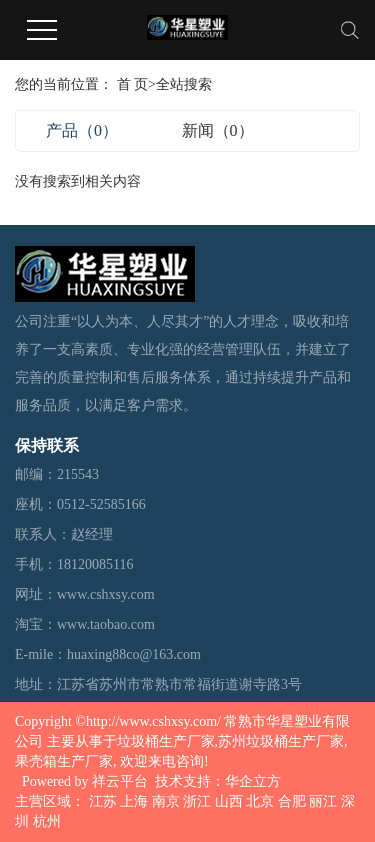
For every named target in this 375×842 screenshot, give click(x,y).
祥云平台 (120, 781)
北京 (260, 801)
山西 (229, 801)
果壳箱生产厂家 (64, 761)
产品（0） (82, 130)
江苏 (103, 801)
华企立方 (253, 781)
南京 (166, 801)
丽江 (323, 801)
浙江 (197, 801)
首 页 (133, 84)
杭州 (47, 821)
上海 (134, 801)
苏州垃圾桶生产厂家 (281, 741)
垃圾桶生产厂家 (166, 741)
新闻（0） (218, 130)
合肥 (292, 801)
